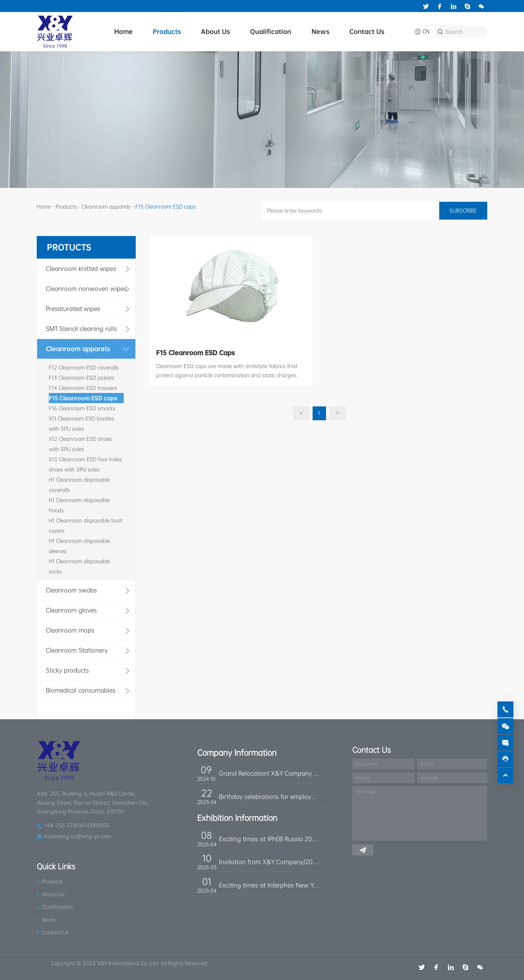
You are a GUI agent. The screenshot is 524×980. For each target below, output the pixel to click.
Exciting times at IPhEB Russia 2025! (269, 839)
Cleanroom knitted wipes (81, 269)
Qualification (271, 32)
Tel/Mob (430, 778)
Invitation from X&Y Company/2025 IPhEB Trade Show (269, 862)
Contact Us (367, 32)
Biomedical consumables (81, 690)
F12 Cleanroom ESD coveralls (84, 367)
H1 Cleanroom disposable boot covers (86, 526)
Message (366, 791)
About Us (215, 32)
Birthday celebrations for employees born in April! (269, 797)
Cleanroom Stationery (77, 650)
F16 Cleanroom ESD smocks (82, 408)
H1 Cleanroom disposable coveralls (79, 485)
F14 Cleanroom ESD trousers (83, 388)
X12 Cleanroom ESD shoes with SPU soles (80, 444)
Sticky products (67, 670)
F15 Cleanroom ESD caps (83, 398)
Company (367, 764)
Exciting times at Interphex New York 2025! (269, 885)
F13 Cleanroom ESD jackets (82, 378)
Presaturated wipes (73, 309)
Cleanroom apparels (106, 206)
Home (124, 32)
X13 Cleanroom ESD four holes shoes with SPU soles (85, 464)
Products (167, 32)
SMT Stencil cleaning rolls (81, 329)
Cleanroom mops (70, 630)
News (320, 32)
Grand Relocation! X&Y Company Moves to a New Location (269, 773)
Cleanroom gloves (71, 610)
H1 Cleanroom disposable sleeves (79, 546)
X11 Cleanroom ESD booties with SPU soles (82, 424)
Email (427, 764)
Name (363, 778)
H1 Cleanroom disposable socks (79, 566)
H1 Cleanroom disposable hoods (79, 505)
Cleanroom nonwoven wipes (86, 289)
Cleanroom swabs (71, 590)
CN (426, 31)
